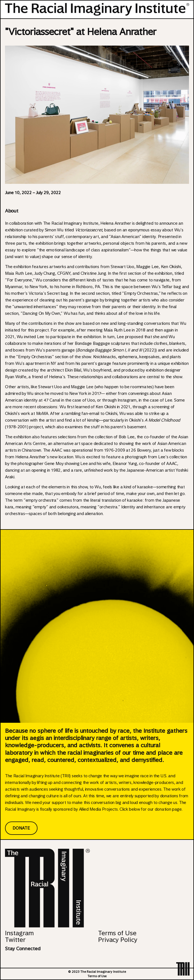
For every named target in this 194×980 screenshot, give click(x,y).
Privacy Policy (118, 940)
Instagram (19, 933)
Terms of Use (117, 933)
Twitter (15, 940)
